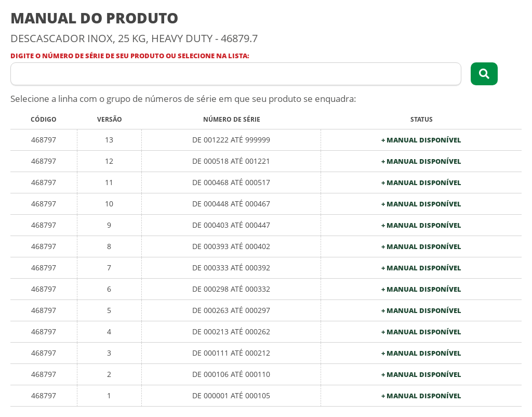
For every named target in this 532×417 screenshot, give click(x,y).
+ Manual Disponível (421, 140)
